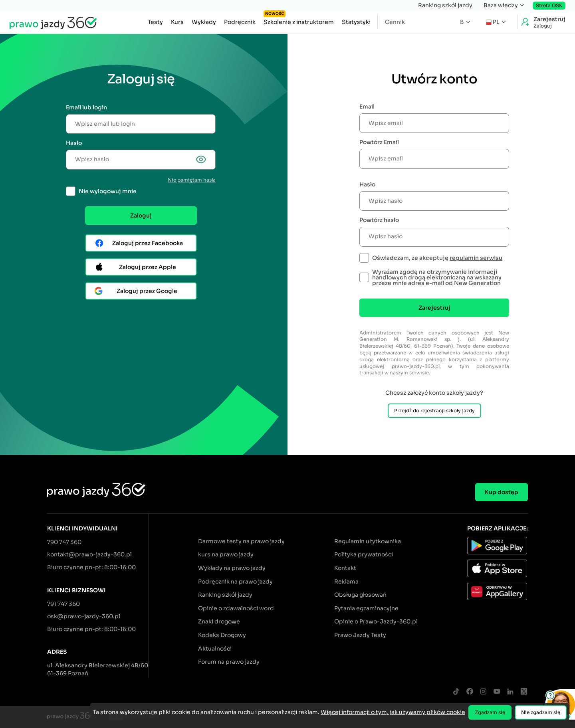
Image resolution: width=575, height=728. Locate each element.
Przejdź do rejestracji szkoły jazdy (434, 410)
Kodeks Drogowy (222, 635)
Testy (155, 22)
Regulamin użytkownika (368, 541)
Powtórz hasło (379, 220)
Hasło (74, 143)
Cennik (395, 22)
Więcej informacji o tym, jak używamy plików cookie (393, 712)
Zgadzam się (490, 712)
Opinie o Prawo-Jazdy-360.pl (376, 621)
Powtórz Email (379, 142)
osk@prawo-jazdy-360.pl (84, 616)
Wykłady (204, 22)
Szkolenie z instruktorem (299, 20)
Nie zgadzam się (541, 712)
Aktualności (215, 649)
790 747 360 (64, 542)
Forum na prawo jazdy (229, 662)
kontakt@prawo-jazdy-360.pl (89, 554)
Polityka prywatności (364, 554)
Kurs (177, 22)
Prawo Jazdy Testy (360, 635)
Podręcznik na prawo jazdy (235, 582)
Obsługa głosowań (360, 595)
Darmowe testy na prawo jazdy (241, 541)
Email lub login (86, 107)
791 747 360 (63, 604)
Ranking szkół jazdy (445, 5)
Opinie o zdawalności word (236, 608)
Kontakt (345, 568)
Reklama (346, 582)
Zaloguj (141, 216)
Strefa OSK (549, 5)
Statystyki (356, 22)
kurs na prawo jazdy (226, 554)
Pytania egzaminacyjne (366, 608)
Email (367, 107)
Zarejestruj (434, 308)
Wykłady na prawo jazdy (232, 568)
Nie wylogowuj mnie (108, 191)
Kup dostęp (502, 492)
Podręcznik (240, 22)
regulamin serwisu (476, 258)
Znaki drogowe (219, 621)
